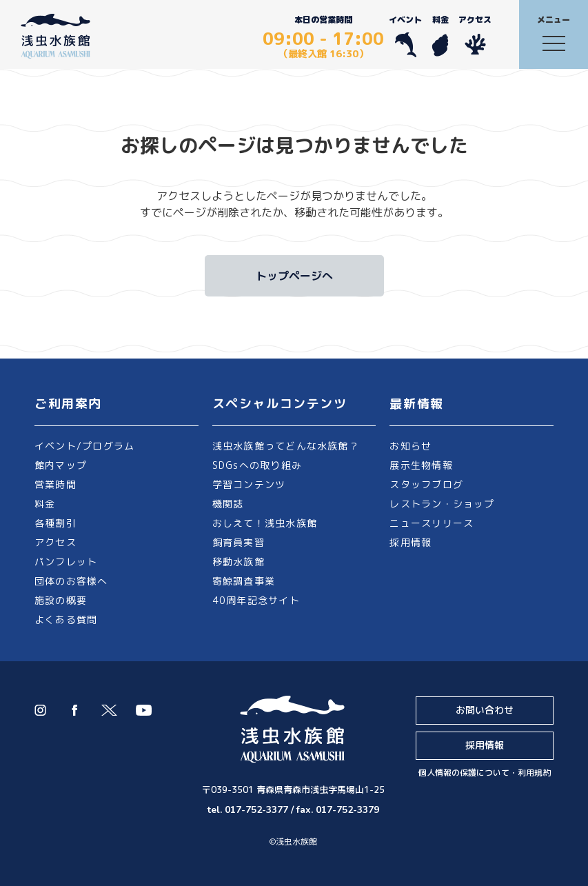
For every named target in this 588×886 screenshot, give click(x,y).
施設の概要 (61, 600)
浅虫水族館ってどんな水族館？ (286, 446)
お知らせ (410, 446)
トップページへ (294, 276)
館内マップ (61, 465)
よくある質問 (66, 620)
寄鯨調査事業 (244, 581)
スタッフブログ (426, 484)
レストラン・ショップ (442, 504)
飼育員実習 (239, 542)
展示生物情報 (421, 465)
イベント (405, 36)
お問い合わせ (485, 710)
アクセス (475, 36)
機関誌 (228, 504)
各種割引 (55, 523)
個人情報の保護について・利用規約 (485, 773)
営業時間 (55, 484)
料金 (440, 36)
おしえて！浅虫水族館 (265, 523)
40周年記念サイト (256, 600)
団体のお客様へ (71, 581)
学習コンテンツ (249, 484)
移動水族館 (239, 562)
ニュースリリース (432, 523)
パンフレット (66, 562)
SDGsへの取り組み (257, 465)
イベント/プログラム (84, 446)
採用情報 (410, 542)
